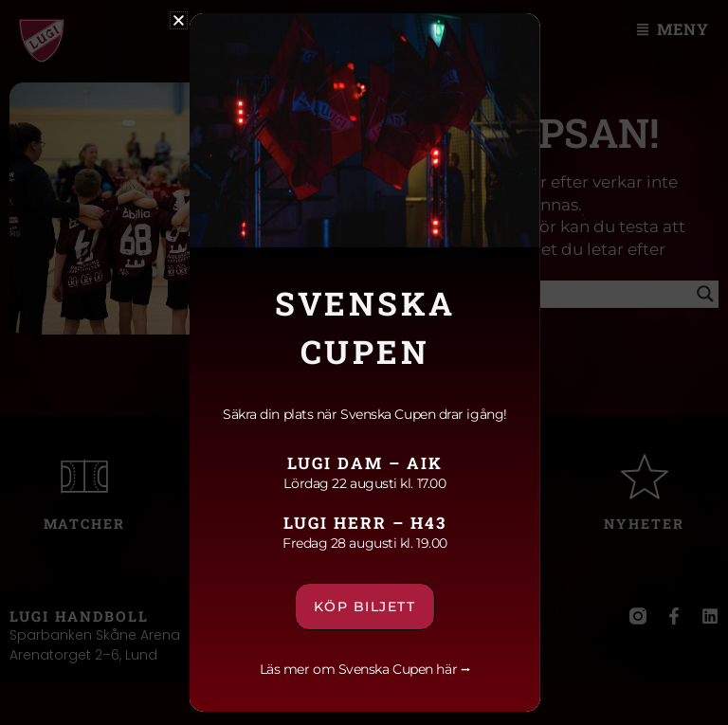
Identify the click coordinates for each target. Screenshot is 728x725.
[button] (178, 20)
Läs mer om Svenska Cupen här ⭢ (364, 669)
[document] (364, 362)
